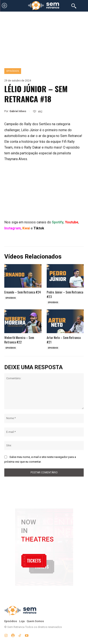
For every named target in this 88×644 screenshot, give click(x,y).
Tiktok (39, 228)
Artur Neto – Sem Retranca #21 (64, 340)
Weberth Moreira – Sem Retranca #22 (19, 340)
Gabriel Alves (18, 111)
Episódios (13, 71)
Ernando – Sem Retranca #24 (23, 292)
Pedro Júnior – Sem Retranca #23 (65, 294)
